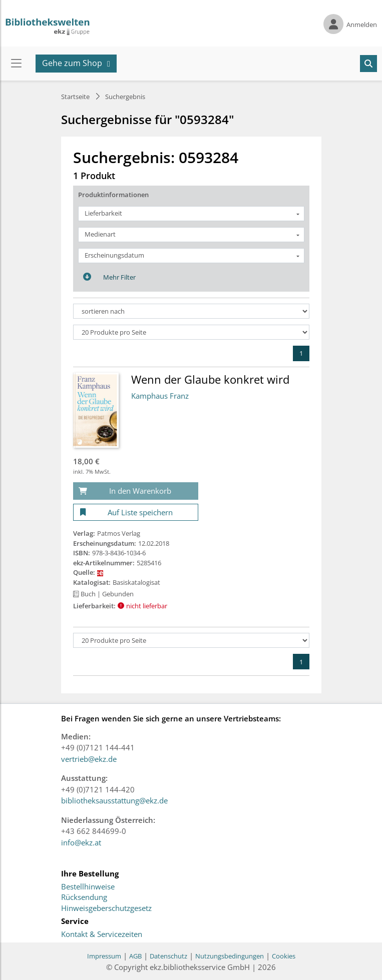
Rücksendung (84, 897)
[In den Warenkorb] (136, 491)
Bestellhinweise (88, 887)
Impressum (104, 956)
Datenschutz (168, 956)
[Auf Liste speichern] (136, 513)
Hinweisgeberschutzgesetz (106, 908)
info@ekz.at (81, 842)
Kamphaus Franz (160, 396)
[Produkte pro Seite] (191, 332)
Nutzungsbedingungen (230, 956)
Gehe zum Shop (72, 63)
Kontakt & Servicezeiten (102, 934)
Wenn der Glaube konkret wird (210, 379)
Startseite (75, 97)
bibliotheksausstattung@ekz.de (114, 800)
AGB (135, 956)
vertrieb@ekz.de (89, 759)
